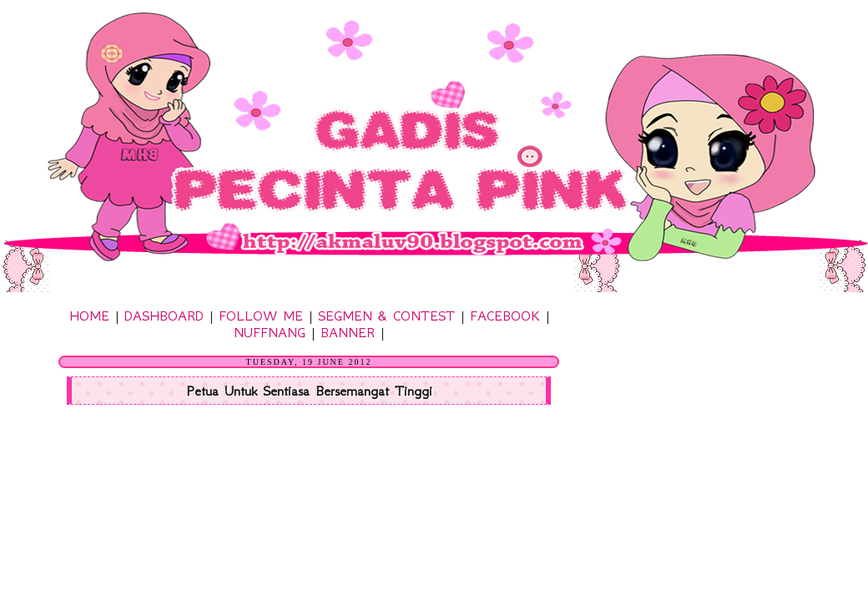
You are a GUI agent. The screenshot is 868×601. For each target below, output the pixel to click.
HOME (89, 316)
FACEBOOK (505, 316)
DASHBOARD (164, 316)
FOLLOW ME (261, 316)
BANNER (348, 332)
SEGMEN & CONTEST (386, 316)
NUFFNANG (270, 332)
